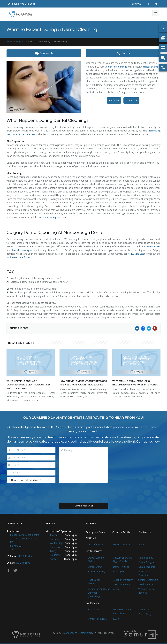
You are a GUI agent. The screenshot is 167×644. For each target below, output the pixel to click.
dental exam (153, 246)
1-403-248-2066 (137, 254)
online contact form (18, 257)
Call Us (123, 53)
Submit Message (83, 506)
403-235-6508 (23, 563)
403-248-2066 (28, 4)
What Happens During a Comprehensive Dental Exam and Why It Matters (28, 385)
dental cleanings (118, 67)
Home (10, 42)
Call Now (114, 100)
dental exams (150, 67)
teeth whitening (47, 217)
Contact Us (44, 53)
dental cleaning (20, 250)
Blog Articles (21, 42)
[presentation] (84, 492)
